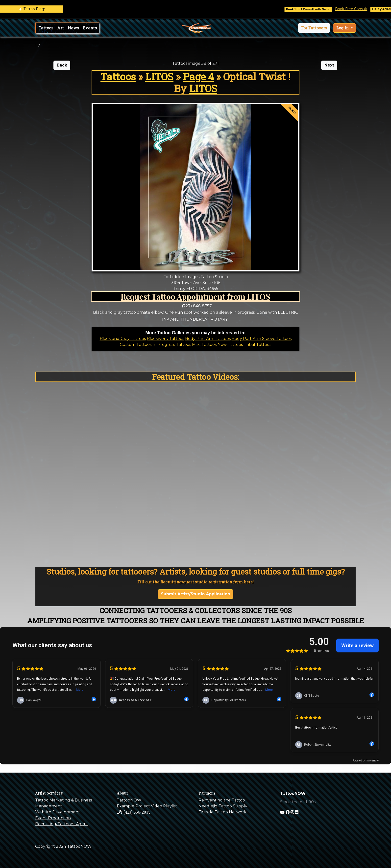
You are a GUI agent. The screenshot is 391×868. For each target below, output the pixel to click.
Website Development (58, 812)
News (73, 28)
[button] (314, 28)
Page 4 (198, 77)
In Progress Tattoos (172, 345)
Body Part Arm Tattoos (208, 339)
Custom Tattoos (136, 345)
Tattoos (46, 28)
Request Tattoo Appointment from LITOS (195, 296)
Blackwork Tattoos (165, 339)
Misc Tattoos (204, 345)
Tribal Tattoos (257, 345)
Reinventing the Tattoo (222, 800)
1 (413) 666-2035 (134, 812)
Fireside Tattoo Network (222, 812)
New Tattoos (230, 345)
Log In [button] (343, 28)
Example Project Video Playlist (147, 806)
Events (90, 28)
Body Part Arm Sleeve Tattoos (262, 339)
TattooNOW (129, 800)
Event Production (53, 818)
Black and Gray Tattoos (123, 339)
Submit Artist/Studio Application (195, 594)
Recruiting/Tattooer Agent (62, 824)
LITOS (159, 77)
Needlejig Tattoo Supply (223, 806)
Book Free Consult (356, 9)
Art (61, 28)
